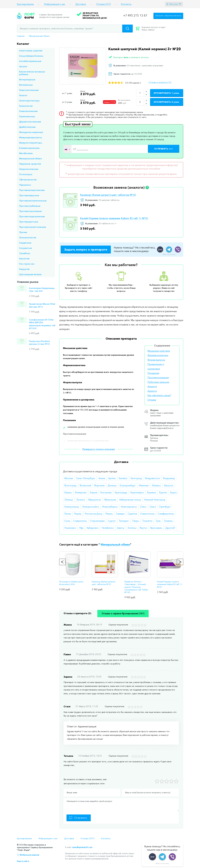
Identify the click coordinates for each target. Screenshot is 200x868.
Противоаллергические (32, 190)
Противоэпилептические (33, 227)
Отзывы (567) (103, 4)
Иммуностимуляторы (31, 143)
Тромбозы (25, 253)
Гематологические (29, 90)
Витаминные (26, 85)
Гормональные (27, 116)
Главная (21, 36)
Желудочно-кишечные (31, 132)
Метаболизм (26, 153)
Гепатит (23, 95)
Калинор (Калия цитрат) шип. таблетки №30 (108, 195)
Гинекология (26, 106)
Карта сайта (23, 861)
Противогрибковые (30, 206)
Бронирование (25, 4)
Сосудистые (26, 248)
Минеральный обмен (39, 36)
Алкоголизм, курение (31, 51)
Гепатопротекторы (29, 101)
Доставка (81, 4)
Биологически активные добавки (32, 73)
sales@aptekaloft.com (82, 847)
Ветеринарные (27, 79)
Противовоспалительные (33, 201)
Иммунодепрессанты (30, 137)
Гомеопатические (28, 111)
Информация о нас (55, 4)
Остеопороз (26, 174)
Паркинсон (25, 185)
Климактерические (29, 148)
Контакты (126, 4)
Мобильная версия (29, 855)
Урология (24, 258)
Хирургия (24, 269)
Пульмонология (28, 237)
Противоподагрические (32, 216)
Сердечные (25, 243)
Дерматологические (30, 122)
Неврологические (29, 169)
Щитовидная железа (30, 274)
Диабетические (27, 127)
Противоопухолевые (30, 211)
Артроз (23, 66)
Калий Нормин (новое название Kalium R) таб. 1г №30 (114, 218)
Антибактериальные (30, 61)
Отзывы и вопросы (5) (160, 82)
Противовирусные (29, 195)
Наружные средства (30, 164)
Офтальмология (28, 180)
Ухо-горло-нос (27, 264)
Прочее (23, 232)
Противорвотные (29, 222)
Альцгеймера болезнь (31, 56)
